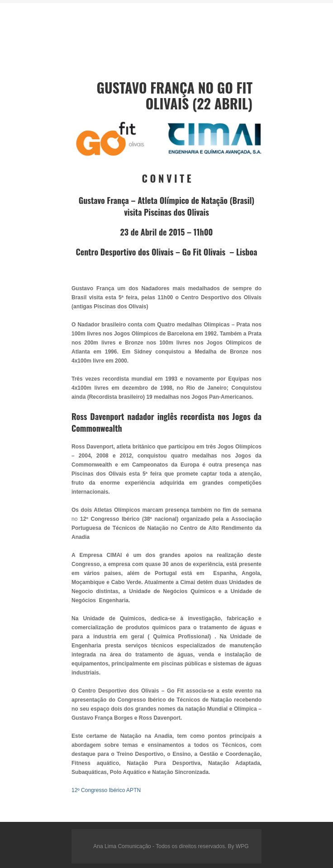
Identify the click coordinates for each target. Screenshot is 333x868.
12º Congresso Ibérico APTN (106, 790)
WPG (242, 846)
